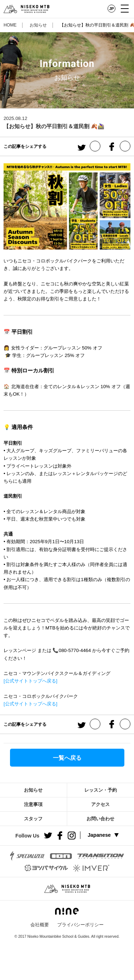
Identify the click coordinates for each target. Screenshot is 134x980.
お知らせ (38, 25)
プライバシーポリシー (80, 925)
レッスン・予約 (101, 790)
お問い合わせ (100, 819)
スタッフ (33, 819)
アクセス (100, 804)
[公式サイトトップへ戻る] (30, 681)
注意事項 (33, 804)
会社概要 (40, 925)
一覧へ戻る (67, 758)
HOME (10, 25)
